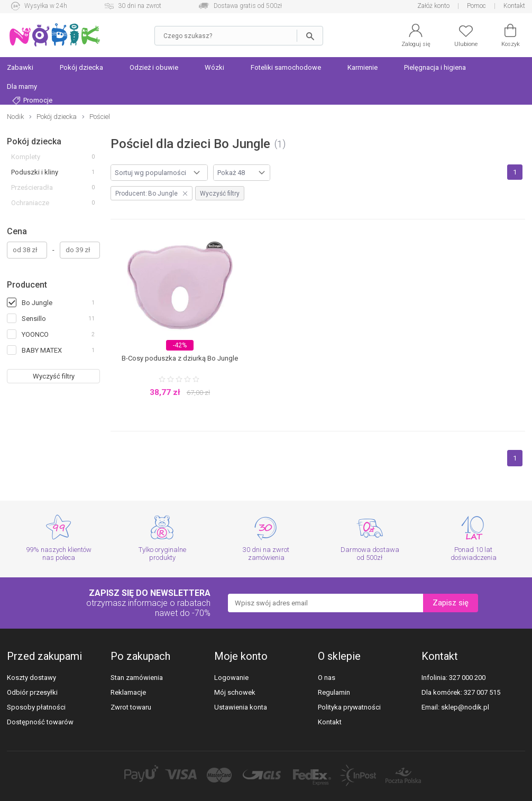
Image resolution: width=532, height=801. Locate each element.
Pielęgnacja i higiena (435, 67)
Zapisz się (451, 603)
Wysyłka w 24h (46, 6)
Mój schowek (235, 692)
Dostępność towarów (40, 722)
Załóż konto (433, 6)
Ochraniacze (30, 203)
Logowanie (231, 678)
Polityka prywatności (349, 707)
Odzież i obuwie (154, 67)
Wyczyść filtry (54, 376)
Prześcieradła (32, 187)
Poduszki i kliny (35, 172)
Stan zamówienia (137, 678)
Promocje (32, 100)
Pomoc (476, 6)
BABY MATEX (42, 350)
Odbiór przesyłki (32, 692)
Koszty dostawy (31, 678)
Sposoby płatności (36, 707)
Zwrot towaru (131, 707)
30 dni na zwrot (140, 6)
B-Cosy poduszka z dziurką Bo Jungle (180, 358)
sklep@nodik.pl (465, 707)
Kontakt (514, 6)
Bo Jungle (37, 303)
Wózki (214, 67)
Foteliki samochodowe (286, 67)
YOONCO (35, 334)
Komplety (26, 157)
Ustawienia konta (241, 707)
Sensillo (34, 319)
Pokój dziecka (81, 67)
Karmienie (363, 67)
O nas (327, 678)
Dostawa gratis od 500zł (248, 6)
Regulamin (334, 692)
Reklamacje (128, 692)
